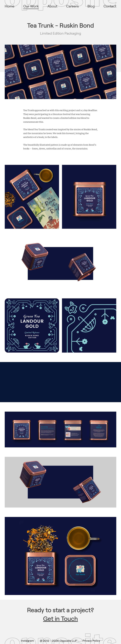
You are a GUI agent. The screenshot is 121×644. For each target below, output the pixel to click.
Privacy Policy (91, 641)
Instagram (27, 641)
